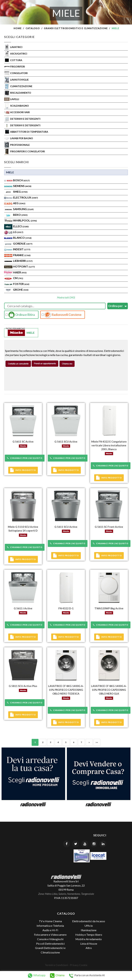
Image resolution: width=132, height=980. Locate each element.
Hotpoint (24, 266)
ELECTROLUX (25, 197)
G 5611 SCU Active (66, 442)
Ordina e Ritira (20, 315)
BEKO (20, 215)
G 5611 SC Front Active (109, 527)
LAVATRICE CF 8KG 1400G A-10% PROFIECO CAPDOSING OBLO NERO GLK (109, 690)
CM (18, 278)
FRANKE (22, 255)
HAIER (20, 272)
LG (18, 232)
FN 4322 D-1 (66, 608)
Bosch (21, 180)
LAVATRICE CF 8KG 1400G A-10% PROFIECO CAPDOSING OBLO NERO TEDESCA (66, 690)
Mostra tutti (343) (66, 297)
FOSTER (21, 284)
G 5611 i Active (23, 608)
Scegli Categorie (19, 37)
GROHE (21, 289)
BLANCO (22, 238)
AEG (19, 203)
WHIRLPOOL (25, 220)
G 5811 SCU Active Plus (23, 686)
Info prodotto (23, 470)
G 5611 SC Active (23, 442)
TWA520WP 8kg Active (109, 608)
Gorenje (23, 243)
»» (97, 742)
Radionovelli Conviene (62, 315)
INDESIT (22, 249)
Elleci (21, 226)
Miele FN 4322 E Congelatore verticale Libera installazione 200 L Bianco (109, 445)
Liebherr (23, 261)
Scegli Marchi (16, 162)
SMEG (20, 192)
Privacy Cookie (79, 965)
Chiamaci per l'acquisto (25, 458)
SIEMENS (22, 186)
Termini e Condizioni (56, 965)
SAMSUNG (23, 209)
